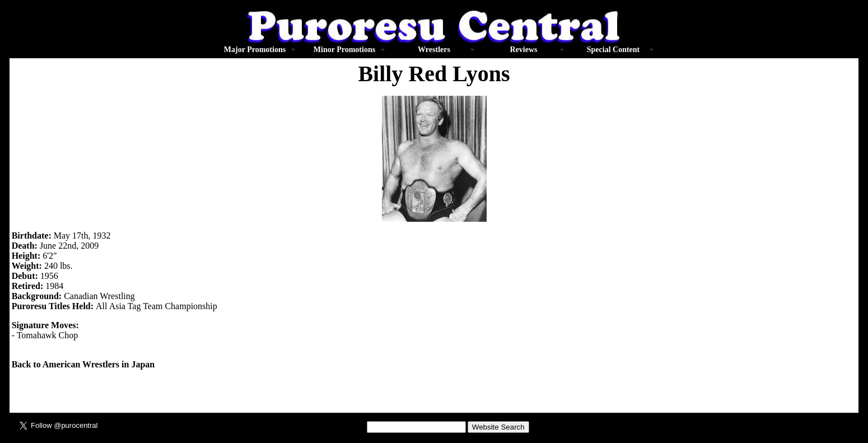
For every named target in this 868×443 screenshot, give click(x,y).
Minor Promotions (344, 50)
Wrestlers (434, 50)
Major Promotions (255, 50)
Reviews (524, 50)
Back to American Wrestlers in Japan (83, 364)
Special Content (613, 50)
